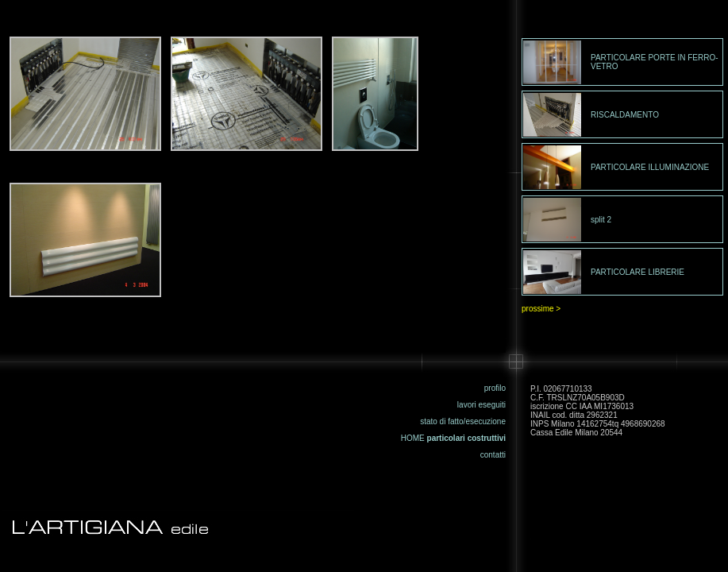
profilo (495, 388)
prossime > (541, 309)
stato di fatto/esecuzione (463, 421)
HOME (413, 438)
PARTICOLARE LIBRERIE (637, 272)
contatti (493, 455)
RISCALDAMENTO (625, 115)
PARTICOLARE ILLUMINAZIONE (650, 167)
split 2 (601, 220)
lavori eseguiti (481, 405)
